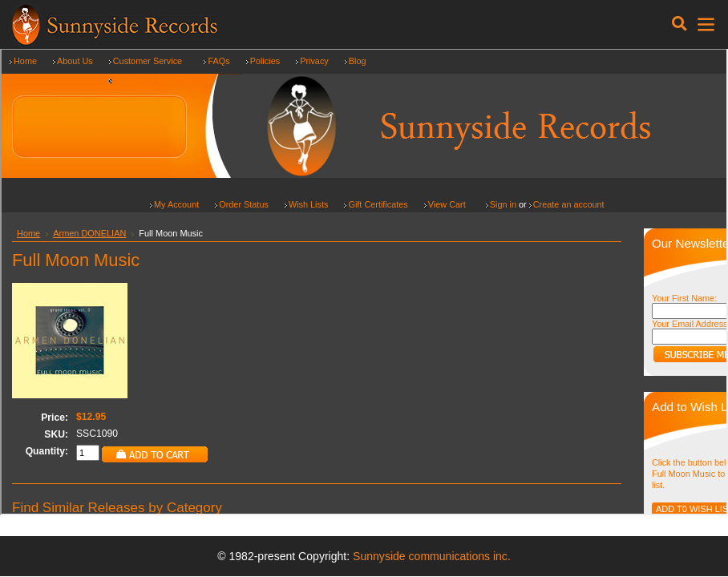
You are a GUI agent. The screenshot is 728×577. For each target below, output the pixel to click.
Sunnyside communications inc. (432, 556)
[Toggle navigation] (679, 24)
